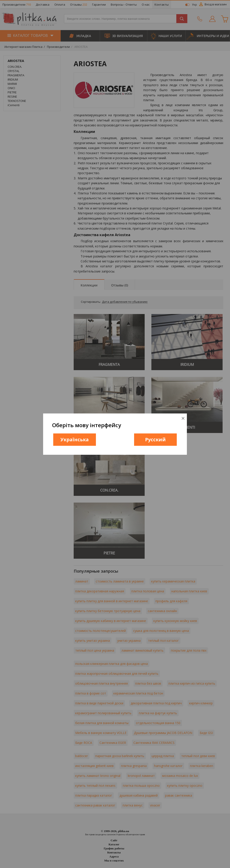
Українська (75, 439)
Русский (155, 439)
